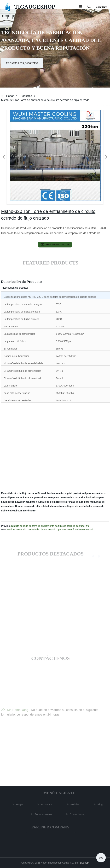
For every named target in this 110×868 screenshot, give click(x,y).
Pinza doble (44, 493)
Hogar (10, 96)
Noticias (76, 804)
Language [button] (101, 7)
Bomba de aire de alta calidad (32, 506)
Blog (101, 804)
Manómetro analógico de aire (66, 506)
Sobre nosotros (44, 814)
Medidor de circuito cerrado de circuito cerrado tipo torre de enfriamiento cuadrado (51, 530)
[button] (80, 7)
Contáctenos (78, 814)
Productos (26, 96)
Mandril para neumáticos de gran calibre (24, 497)
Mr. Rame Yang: (15, 714)
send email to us (55, 245)
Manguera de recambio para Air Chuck (70, 497)
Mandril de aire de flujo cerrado (19, 493)
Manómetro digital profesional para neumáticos (79, 493)
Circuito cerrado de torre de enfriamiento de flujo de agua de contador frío (50, 526)
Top (101, 858)
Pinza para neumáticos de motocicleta (45, 502)
